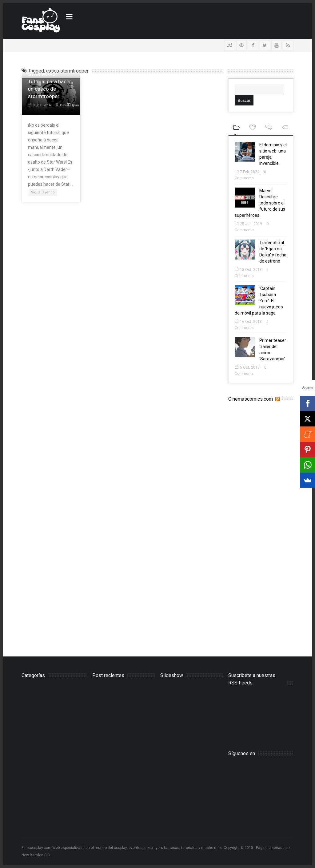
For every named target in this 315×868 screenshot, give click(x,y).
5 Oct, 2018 (247, 367)
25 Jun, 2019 (248, 224)
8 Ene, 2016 (39, 105)
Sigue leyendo (43, 192)
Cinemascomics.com (251, 399)
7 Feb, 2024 (247, 172)
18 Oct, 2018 (248, 270)
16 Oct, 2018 (248, 322)
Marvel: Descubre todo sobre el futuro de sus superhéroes (260, 203)
